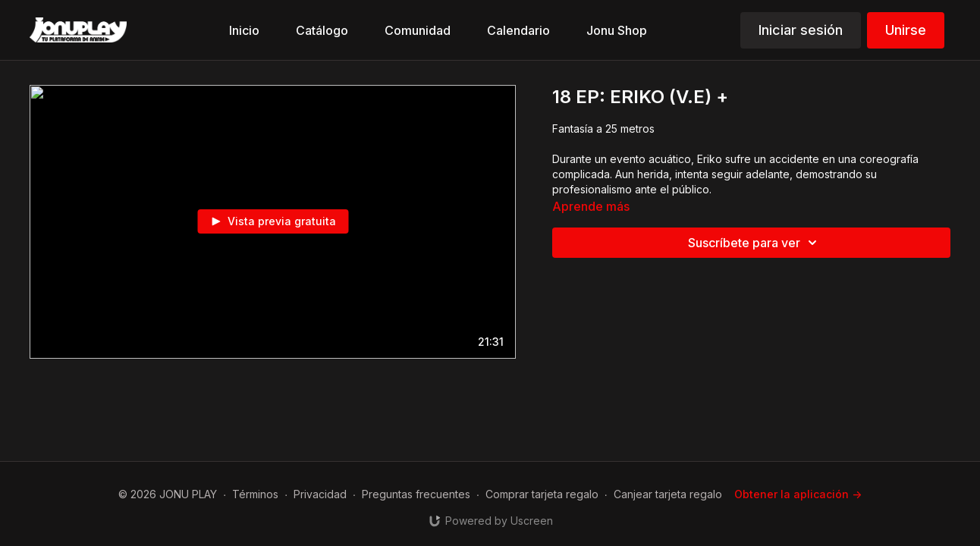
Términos (255, 494)
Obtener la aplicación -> (798, 494)
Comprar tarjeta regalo (542, 494)
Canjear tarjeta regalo (668, 494)
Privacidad (320, 494)
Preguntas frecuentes (416, 494)
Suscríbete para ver (755, 243)
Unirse (906, 30)
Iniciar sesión (801, 30)
